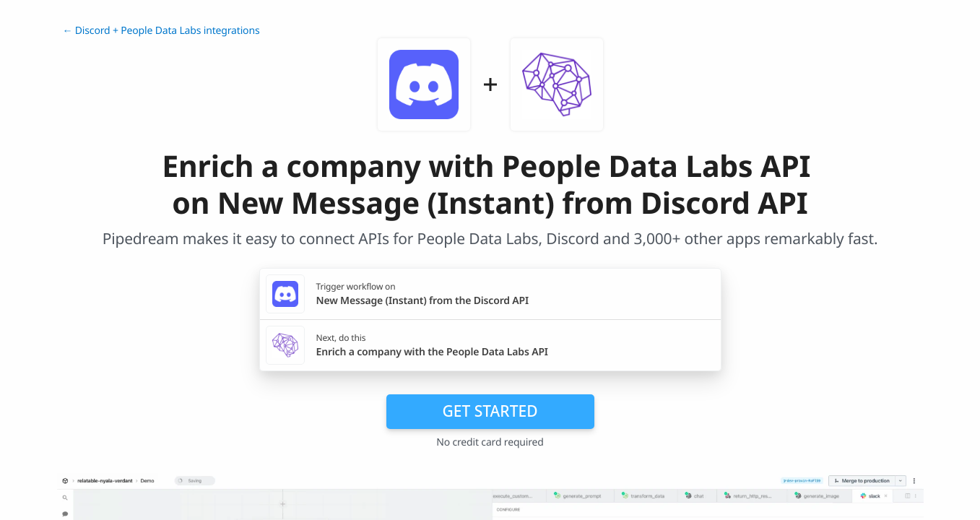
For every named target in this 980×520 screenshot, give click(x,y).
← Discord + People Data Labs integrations (161, 31)
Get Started (490, 411)
